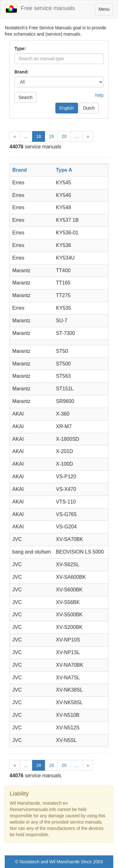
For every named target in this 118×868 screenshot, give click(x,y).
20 (64, 136)
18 (39, 136)
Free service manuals (40, 9)
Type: (20, 49)
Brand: (22, 72)
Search (25, 97)
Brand (20, 170)
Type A (64, 170)
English (67, 108)
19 (51, 136)
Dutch (89, 108)
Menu (106, 11)
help (99, 95)
